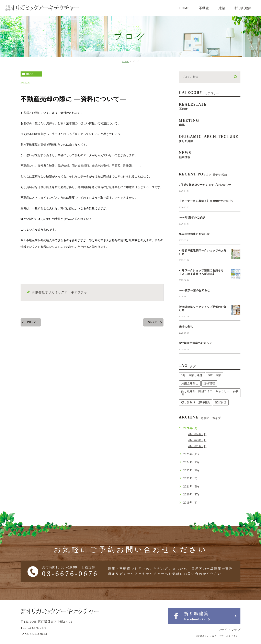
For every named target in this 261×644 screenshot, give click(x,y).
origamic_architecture (210, 139)
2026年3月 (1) (197, 440)
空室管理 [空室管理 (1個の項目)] (221, 402)
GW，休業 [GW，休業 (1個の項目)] (214, 375)
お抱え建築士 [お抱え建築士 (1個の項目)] (190, 383)
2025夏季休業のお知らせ (195, 290)
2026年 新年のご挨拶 (192, 217)
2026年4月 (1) (197, 434)
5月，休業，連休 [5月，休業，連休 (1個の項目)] (192, 375)
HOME (125, 61)
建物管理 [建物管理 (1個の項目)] (209, 383)
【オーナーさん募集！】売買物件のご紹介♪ (206, 201)
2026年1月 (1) (197, 446)
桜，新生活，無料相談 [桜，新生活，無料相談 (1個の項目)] (195, 402)
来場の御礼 (186, 327)
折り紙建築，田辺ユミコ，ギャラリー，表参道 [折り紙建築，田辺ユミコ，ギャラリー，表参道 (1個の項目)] (210, 393)
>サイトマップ (230, 630)
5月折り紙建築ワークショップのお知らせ (205, 185)
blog (30, 74)
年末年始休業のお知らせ (194, 234)
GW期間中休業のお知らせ (195, 343)
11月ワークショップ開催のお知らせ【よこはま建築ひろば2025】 (201, 272)
